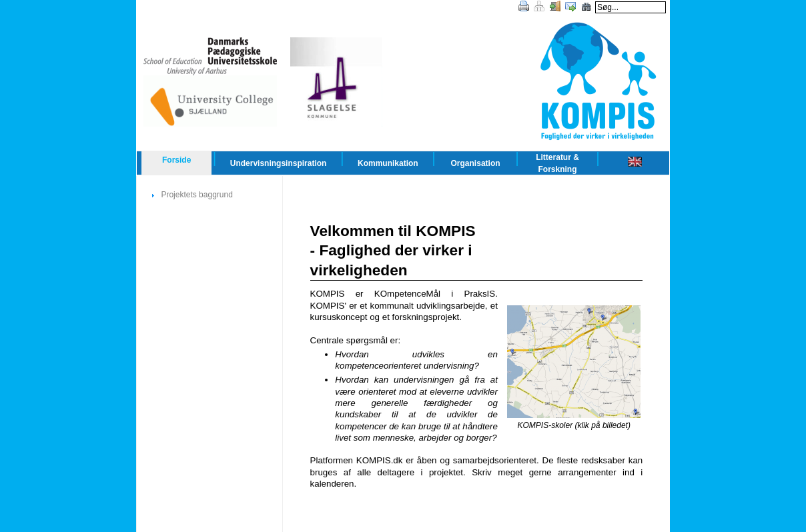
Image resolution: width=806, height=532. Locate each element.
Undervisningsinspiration (279, 163)
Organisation (476, 163)
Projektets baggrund (196, 195)
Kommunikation (388, 163)
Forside (176, 160)
